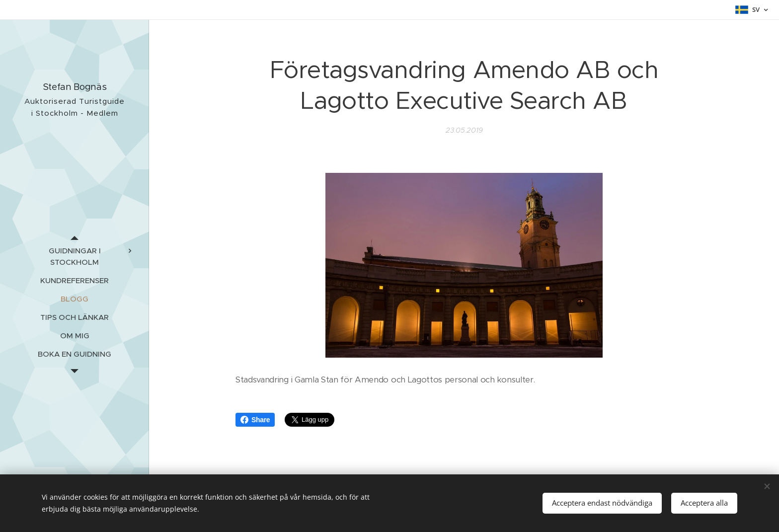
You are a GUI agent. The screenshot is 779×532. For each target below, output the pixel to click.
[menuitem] (75, 256)
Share (255, 420)
